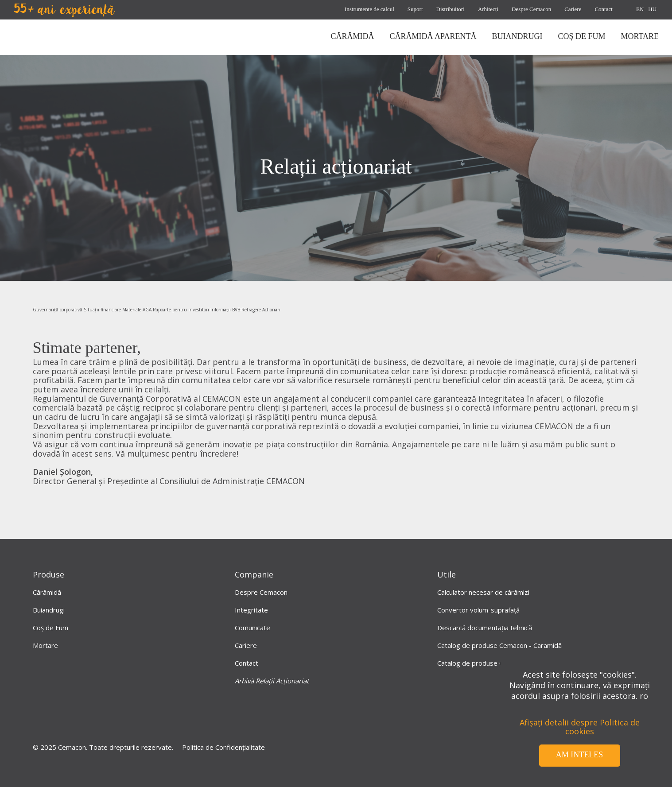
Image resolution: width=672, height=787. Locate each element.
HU (652, 9)
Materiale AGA (137, 310)
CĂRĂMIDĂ (353, 36)
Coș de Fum (50, 628)
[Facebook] (282, 717)
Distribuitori (451, 9)
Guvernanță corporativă (58, 310)
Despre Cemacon (531, 9)
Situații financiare (102, 310)
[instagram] (391, 717)
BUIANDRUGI (517, 36)
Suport (415, 9)
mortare (640, 36)
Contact (603, 9)
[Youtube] (354, 717)
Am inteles (580, 755)
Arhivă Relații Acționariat (272, 681)
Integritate (251, 610)
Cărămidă (47, 592)
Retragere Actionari (261, 310)
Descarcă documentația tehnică (485, 628)
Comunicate (252, 628)
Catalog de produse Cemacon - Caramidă (499, 645)
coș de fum (581, 36)
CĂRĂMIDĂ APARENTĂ (433, 36)
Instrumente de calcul (369, 9)
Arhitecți (488, 9)
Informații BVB (225, 310)
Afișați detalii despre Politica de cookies (580, 727)
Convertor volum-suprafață (478, 610)
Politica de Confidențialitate (223, 747)
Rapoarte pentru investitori (181, 310)
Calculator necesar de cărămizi (483, 592)
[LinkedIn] (318, 717)
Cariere (573, 9)
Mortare (45, 645)
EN (640, 9)
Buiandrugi (49, 610)
